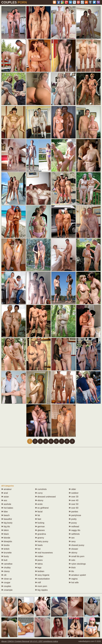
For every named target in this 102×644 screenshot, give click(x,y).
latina (39, 564)
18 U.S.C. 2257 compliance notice (44, 641)
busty (5, 556)
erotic (39, 504)
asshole (6, 504)
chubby (6, 568)
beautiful (7, 519)
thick (72, 568)
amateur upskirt (77, 575)
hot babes (7, 508)
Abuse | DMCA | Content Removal (15, 641)
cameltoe (7, 564)
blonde (6, 538)
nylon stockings (77, 564)
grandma (41, 534)
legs (38, 568)
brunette (6, 553)
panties (73, 512)
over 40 (74, 500)
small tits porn (77, 556)
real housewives (44, 553)
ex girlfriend (42, 508)
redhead (74, 527)
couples (6, 586)
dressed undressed (45, 497)
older (72, 489)
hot (38, 549)
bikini (5, 530)
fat (37, 515)
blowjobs (7, 541)
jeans (39, 560)
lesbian (40, 571)
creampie (7, 590)
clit (4, 575)
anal (5, 493)
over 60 (74, 508)
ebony (39, 500)
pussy (73, 523)
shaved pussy (76, 545)
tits (71, 571)
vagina (73, 579)
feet (38, 519)
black (5, 534)
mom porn (41, 586)
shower (73, 549)
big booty (7, 523)
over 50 (74, 504)
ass (4, 500)
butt (4, 560)
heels (39, 545)
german (40, 527)
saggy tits (75, 530)
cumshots (41, 489)
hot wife (74, 582)
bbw (5, 512)
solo (72, 560)
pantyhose (75, 515)
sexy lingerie (42, 575)
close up (7, 579)
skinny (73, 553)
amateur (6, 489)
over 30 (74, 497)
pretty (73, 519)
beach (5, 515)
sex (72, 538)
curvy (39, 493)
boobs (5, 545)
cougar (6, 582)
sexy (72, 541)
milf (38, 582)
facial (39, 512)
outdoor (74, 493)
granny (40, 538)
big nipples (41, 590)
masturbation (42, 579)
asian (5, 497)
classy (6, 571)
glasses (40, 530)
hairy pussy (42, 541)
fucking (40, 523)
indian (39, 556)
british (5, 549)
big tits (6, 527)
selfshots (74, 534)
